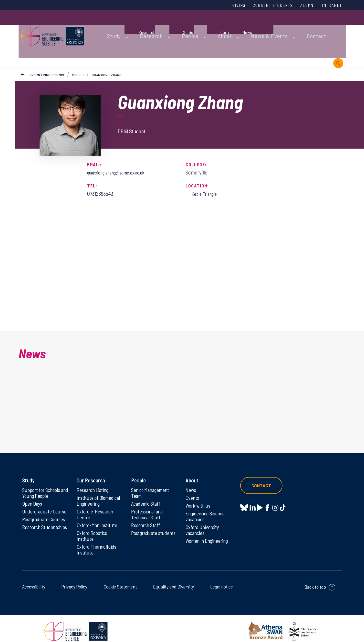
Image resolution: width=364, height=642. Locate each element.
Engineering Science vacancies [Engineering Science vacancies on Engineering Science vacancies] (206, 508)
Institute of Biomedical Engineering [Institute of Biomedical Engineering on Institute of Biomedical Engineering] (100, 492)
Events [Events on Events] (193, 489)
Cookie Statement (120, 581)
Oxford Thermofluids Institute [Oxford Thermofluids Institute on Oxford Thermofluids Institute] (98, 544)
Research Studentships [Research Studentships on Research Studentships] (36, 523)
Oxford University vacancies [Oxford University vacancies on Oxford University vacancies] (203, 523)
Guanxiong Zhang (107, 46)
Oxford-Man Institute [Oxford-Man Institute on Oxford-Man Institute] (98, 518)
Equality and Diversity (173, 581)
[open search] (338, 25)
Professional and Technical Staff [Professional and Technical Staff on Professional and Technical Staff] (148, 506)
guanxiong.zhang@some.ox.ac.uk (122, 144)
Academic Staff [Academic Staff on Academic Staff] (147, 495)
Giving (227, 6)
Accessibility (34, 581)
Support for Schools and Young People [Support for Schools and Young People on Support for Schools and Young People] (42, 483)
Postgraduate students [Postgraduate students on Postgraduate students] (145, 529)
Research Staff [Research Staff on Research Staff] (147, 518)
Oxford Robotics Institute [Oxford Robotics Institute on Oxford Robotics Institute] (93, 529)
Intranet (331, 6)
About (208, 25)
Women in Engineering (208, 534)
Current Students (264, 6)
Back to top (315, 582)
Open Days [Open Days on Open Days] (33, 495)
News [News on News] (191, 480)
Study (111, 25)
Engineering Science (47, 46)
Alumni (303, 6)
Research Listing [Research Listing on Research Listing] (94, 480)
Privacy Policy (74, 581)
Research (143, 25)
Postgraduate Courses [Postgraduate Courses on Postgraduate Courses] (45, 511)
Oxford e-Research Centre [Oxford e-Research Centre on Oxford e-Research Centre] (96, 506)
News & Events (247, 25)
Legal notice (222, 581)
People (177, 25)
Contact (288, 25)
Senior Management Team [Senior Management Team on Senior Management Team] (152, 483)
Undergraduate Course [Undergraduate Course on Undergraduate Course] (46, 503)
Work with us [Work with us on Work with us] (199, 497)
